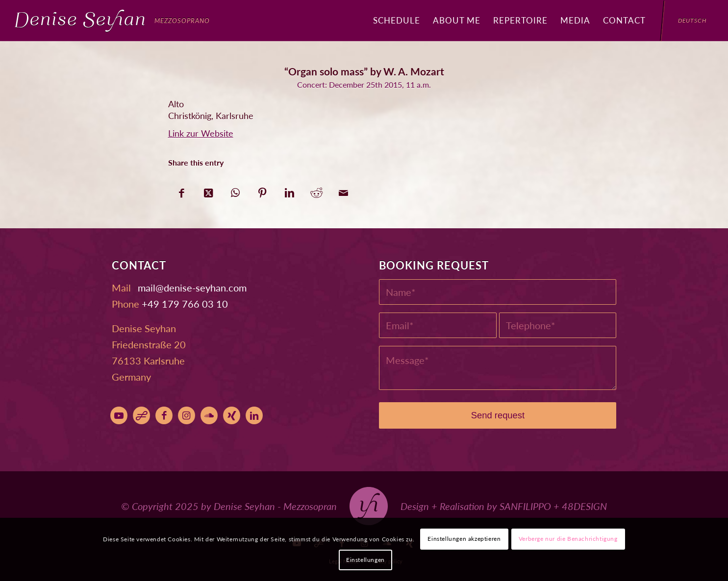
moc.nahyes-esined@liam (192, 288)
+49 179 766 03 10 (185, 304)
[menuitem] (397, 21)
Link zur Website (201, 133)
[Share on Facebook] (182, 190)
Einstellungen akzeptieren (464, 539)
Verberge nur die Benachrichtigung (568, 539)
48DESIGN (584, 506)
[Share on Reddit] (316, 190)
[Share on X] (209, 190)
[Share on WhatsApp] (236, 190)
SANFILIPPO (525, 506)
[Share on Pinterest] (263, 190)
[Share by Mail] (343, 190)
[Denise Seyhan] (112, 21)
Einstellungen (365, 560)
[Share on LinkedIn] (289, 190)
